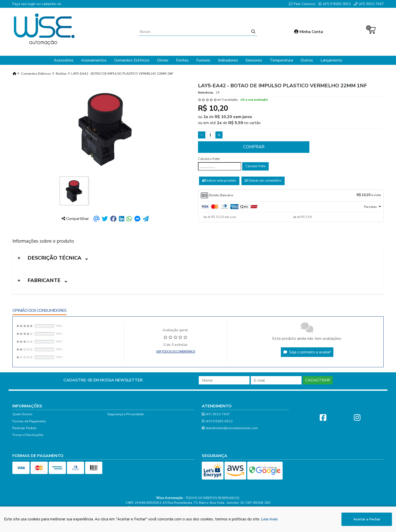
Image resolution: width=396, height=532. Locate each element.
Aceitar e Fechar (367, 520)
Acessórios (64, 60)
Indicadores (228, 60)
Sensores (254, 60)
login (32, 4)
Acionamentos (94, 60)
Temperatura (281, 60)
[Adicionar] (219, 135)
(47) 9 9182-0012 (335, 4)
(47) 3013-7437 (369, 4)
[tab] (291, 195)
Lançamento (331, 60)
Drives (163, 60)
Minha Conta (309, 32)
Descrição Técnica (54, 258)
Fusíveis (203, 60)
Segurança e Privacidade (126, 414)
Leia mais (269, 520)
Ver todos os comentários (176, 352)
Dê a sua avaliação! (254, 100)
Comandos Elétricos (132, 60)
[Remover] (202, 135)
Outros (307, 60)
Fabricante (44, 280)
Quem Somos (22, 414)
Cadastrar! (318, 380)
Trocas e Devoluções (28, 435)
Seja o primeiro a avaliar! (307, 352)
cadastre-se (51, 4)
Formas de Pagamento (29, 421)
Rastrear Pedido (24, 428)
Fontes (182, 60)
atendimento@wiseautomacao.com (230, 428)
